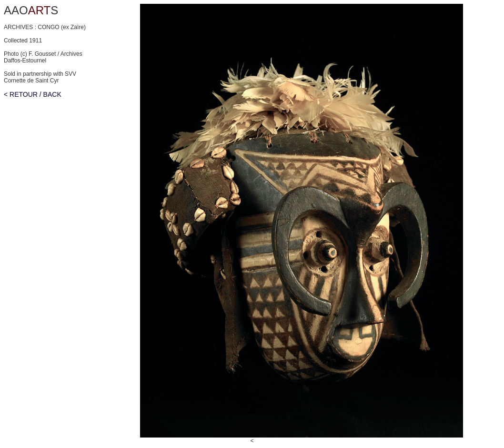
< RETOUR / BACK (33, 94)
